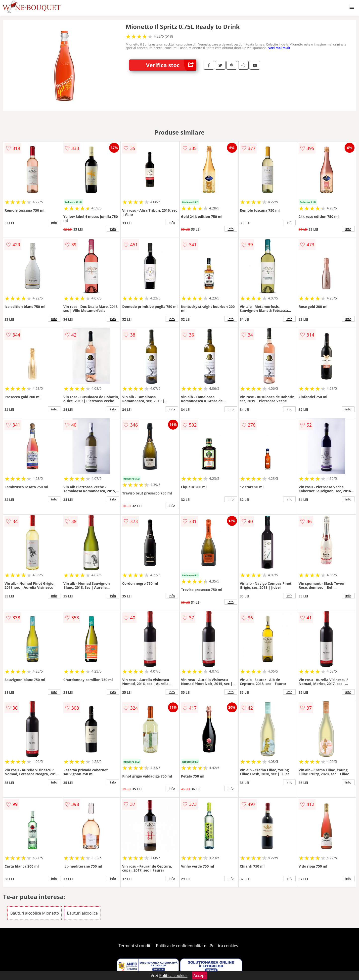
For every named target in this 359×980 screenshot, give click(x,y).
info (54, 223)
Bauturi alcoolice (82, 913)
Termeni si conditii (136, 946)
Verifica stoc (171, 65)
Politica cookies (224, 946)
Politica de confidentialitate (181, 946)
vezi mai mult (279, 48)
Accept (200, 976)
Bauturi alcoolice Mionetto (35, 913)
